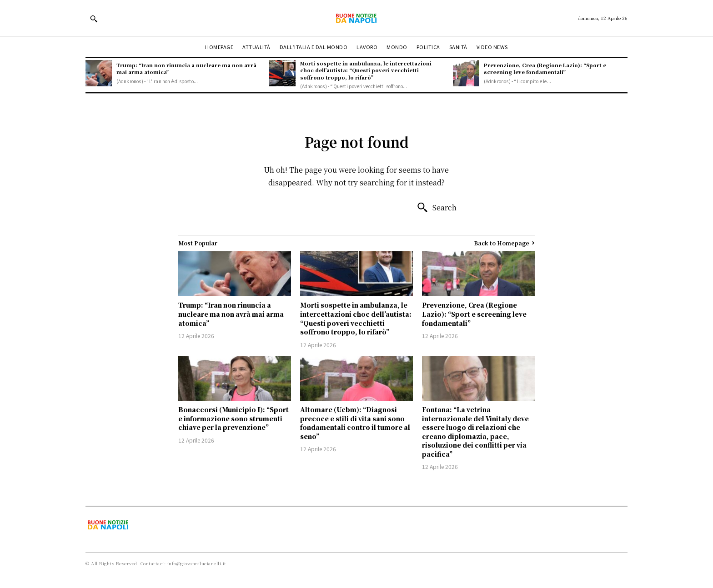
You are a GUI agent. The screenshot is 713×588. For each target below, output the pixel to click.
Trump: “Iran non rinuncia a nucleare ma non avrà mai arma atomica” (186, 68)
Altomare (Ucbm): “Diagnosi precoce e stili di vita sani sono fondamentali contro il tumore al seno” (355, 423)
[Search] (437, 208)
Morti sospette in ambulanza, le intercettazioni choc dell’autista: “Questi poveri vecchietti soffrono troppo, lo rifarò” (366, 70)
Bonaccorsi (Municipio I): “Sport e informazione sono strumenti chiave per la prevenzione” (233, 418)
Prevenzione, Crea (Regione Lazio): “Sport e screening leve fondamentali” (545, 68)
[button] (94, 19)
